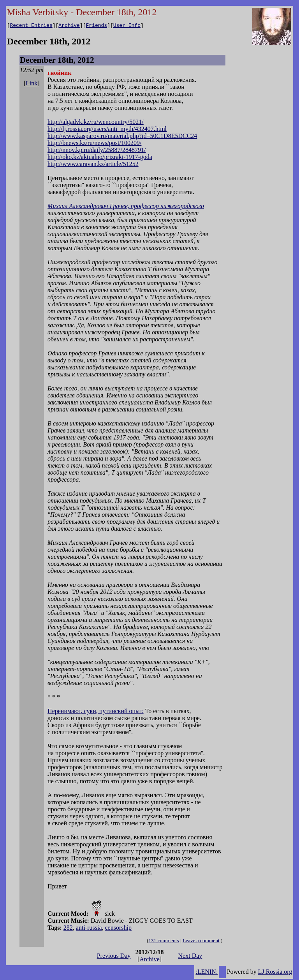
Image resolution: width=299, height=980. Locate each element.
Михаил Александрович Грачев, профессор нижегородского (126, 207)
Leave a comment (201, 942)
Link (32, 84)
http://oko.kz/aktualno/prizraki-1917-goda (100, 158)
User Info (127, 26)
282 (68, 929)
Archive (69, 26)
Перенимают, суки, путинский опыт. (96, 712)
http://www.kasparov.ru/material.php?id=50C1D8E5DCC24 (122, 137)
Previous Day (114, 957)
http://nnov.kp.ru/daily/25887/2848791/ (97, 151)
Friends (97, 26)
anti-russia (89, 929)
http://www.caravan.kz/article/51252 (93, 165)
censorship (118, 929)
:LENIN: (207, 973)
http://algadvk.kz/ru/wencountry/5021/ (96, 123)
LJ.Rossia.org (275, 973)
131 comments (164, 942)
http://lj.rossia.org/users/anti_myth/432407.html (107, 130)
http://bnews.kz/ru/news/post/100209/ (94, 144)
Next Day (190, 957)
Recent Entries (31, 26)
